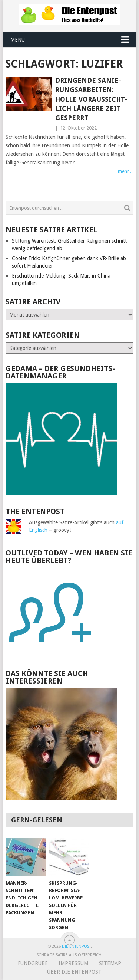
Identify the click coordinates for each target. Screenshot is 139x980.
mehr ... (126, 171)
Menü (18, 40)
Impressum (73, 963)
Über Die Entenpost (74, 972)
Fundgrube (33, 963)
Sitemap (110, 963)
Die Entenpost (76, 946)
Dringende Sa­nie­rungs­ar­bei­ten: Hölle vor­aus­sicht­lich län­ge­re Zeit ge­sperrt (91, 99)
